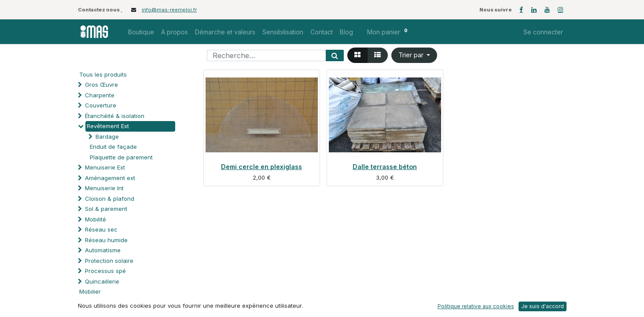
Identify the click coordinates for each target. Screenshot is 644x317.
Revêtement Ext (108, 126)
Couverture (101, 105)
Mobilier (90, 291)
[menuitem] (141, 32)
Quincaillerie (102, 281)
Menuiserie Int (104, 188)
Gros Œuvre (101, 85)
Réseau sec (101, 229)
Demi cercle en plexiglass (261, 167)
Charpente (100, 95)
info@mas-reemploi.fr (169, 10)
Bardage (107, 136)
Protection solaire (109, 261)
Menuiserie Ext (105, 167)
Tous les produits (103, 74)
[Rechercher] (335, 55)
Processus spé (105, 271)
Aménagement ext (110, 178)
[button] (414, 55)
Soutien (95, 302)
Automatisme (103, 250)
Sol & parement (107, 209)
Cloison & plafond (110, 199)
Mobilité (96, 219)
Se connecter (543, 32)
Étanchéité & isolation (115, 116)
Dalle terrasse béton (385, 167)
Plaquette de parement (121, 157)
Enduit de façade (113, 147)
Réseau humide (106, 240)
